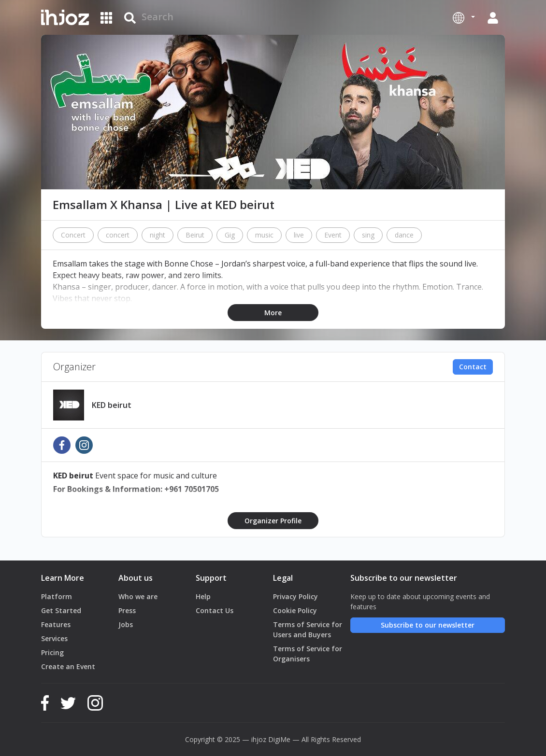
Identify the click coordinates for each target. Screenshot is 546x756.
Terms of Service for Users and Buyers (308, 630)
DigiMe (279, 739)
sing (368, 235)
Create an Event (68, 666)
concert (118, 235)
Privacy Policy (295, 596)
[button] (464, 17)
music (264, 235)
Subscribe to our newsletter (428, 625)
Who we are (138, 596)
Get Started (61, 610)
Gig (230, 235)
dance (404, 235)
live (299, 235)
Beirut (195, 235)
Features (56, 624)
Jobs (126, 624)
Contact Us (215, 610)
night (158, 235)
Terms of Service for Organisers (308, 654)
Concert (73, 235)
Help (203, 596)
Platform (57, 596)
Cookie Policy (295, 610)
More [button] (273, 313)
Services (54, 638)
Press (127, 610)
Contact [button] (473, 367)
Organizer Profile (273, 521)
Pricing (52, 652)
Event (333, 235)
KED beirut (112, 405)
